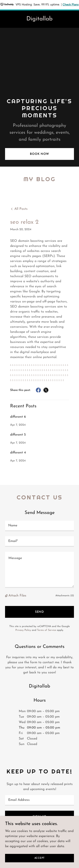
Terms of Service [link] (47, 630)
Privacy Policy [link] (23, 630)
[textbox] (39, 526)
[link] (39, 20)
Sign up (39, 817)
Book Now (39, 154)
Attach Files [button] (17, 596)
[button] (7, 596)
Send (40, 612)
